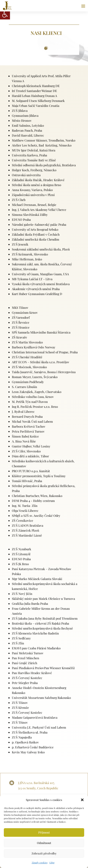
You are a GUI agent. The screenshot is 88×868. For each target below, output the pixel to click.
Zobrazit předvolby (44, 853)
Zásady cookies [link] (40, 862)
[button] (82, 800)
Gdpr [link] (52, 862)
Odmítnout (44, 843)
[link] (5, 14)
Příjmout (44, 832)
